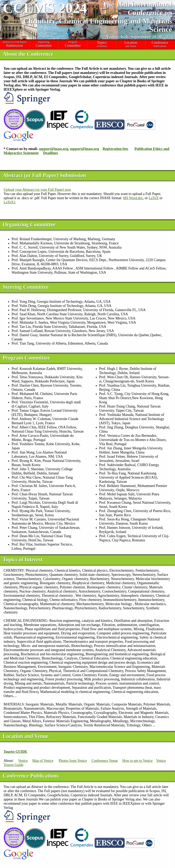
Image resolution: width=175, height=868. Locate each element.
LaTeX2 (9, 202)
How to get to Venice (137, 761)
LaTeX (154, 198)
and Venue (131, 44)
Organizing (44, 44)
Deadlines (51, 153)
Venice (23, 761)
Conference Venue (105, 761)
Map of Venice (43, 761)
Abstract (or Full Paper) (15, 44)
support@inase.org (53, 149)
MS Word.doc (133, 198)
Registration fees (115, 149)
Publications (160, 44)
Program (73, 44)
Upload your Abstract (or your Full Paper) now (37, 190)
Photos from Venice (73, 761)
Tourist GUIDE (15, 752)
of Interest (102, 44)
